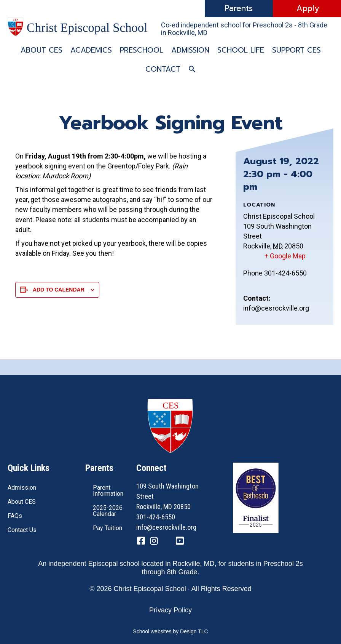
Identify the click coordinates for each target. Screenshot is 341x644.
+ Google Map (285, 256)
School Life (241, 50)
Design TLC (194, 631)
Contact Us (22, 530)
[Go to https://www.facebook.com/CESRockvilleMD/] (141, 541)
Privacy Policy (170, 610)
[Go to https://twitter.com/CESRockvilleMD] (167, 542)
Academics (91, 50)
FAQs (15, 516)
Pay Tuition (108, 528)
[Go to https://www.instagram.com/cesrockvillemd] (154, 541)
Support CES (296, 50)
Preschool (142, 50)
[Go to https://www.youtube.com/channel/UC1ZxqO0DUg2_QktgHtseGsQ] (180, 541)
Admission (190, 50)
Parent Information (108, 491)
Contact (163, 69)
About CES (41, 50)
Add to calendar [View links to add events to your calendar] (59, 290)
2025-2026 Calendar (108, 511)
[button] (192, 70)
